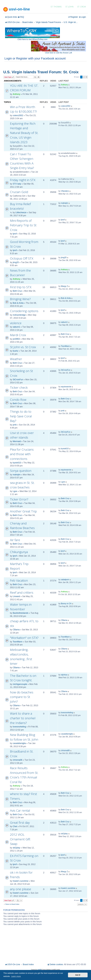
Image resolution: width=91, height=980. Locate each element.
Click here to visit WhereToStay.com (32, 39)
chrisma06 (17, 760)
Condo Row (18, 400)
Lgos (15, 491)
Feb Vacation (19, 580)
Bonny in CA (66, 604)
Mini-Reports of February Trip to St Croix (23, 225)
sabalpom (65, 580)
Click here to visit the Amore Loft (58, 53)
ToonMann (65, 346)
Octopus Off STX (22, 258)
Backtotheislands (20, 613)
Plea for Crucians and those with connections (22, 454)
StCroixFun (18, 380)
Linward (16, 596)
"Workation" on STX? (24, 638)
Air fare (15, 540)
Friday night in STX (23, 180)
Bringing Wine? (20, 299)
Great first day (20, 823)
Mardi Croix (18, 335)
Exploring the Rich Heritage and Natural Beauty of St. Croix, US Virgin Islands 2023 (24, 133)
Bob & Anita (18, 303)
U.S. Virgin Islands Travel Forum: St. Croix (41, 72)
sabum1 (16, 327)
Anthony (16, 94)
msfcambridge (19, 315)
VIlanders (65, 191)
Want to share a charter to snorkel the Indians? (23, 718)
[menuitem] (21, 17)
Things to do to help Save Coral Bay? (21, 416)
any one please (21, 889)
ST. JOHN (69, 7)
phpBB (39, 970)
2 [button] (84, 77)
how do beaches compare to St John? (22, 697)
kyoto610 (17, 463)
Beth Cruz (17, 291)
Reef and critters (22, 592)
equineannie (66, 387)
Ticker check (19, 388)
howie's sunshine (20, 881)
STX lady (17, 184)
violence (16, 323)
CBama (16, 630)
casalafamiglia (19, 743)
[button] (87, 77)
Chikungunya (19, 552)
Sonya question (21, 471)
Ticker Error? (19, 499)
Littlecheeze (21, 212)
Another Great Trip (23, 511)
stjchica (64, 675)
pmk (15, 425)
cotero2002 (18, 115)
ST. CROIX (82, 7)
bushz (15, 351)
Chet (15, 826)
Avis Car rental (20, 810)
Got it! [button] (78, 975)
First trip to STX (21, 287)
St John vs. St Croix (23, 347)
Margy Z (64, 286)
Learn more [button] (16, 976)
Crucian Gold (19, 192)
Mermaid (17, 441)
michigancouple (20, 684)
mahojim (64, 203)
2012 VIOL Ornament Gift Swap (20, 839)
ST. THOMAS (56, 7)
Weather (16, 359)
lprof (15, 234)
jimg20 (16, 262)
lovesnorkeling (19, 727)
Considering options (24, 311)
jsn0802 (16, 339)
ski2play (16, 848)
